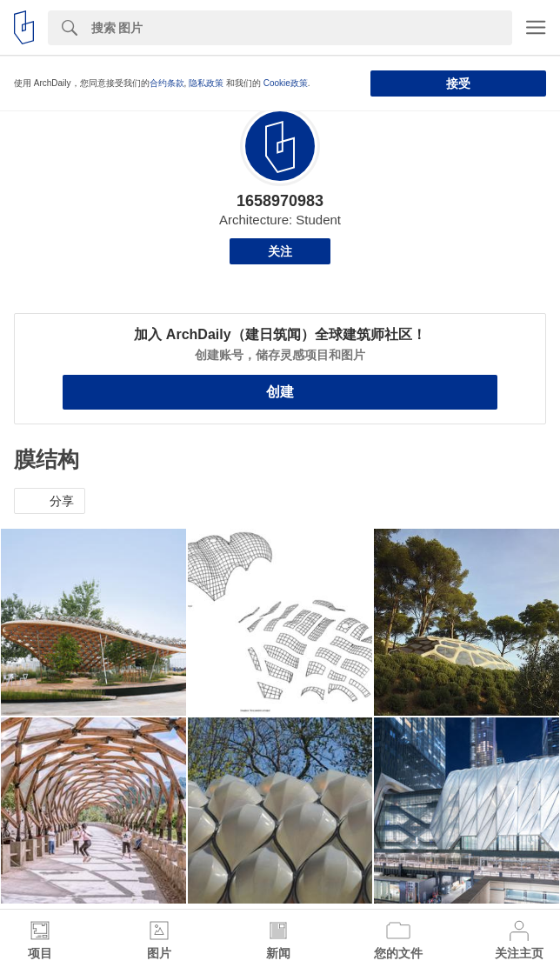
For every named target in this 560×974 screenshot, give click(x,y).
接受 (458, 83)
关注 (280, 251)
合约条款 (167, 83)
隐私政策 (206, 83)
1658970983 (280, 201)
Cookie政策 (286, 83)
